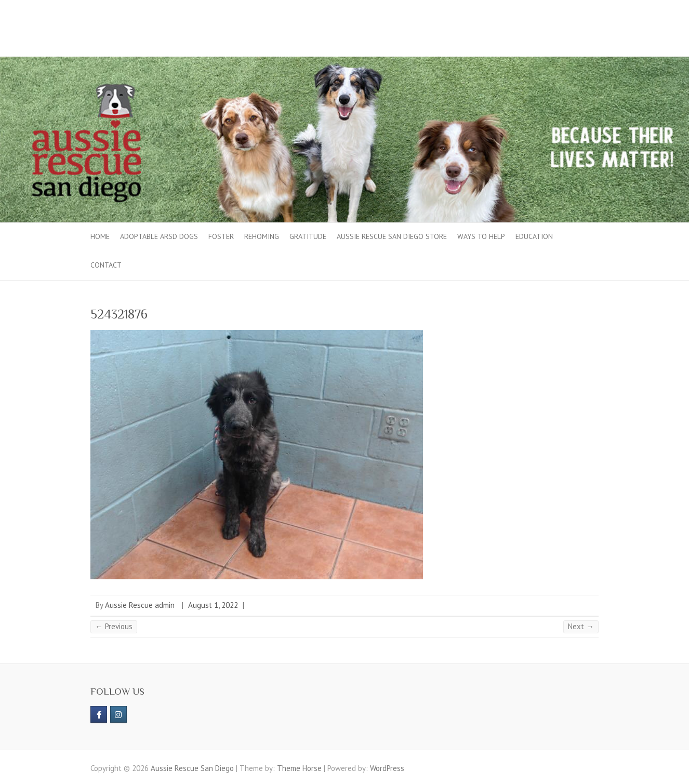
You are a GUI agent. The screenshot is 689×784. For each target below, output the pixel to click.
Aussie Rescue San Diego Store (392, 236)
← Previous (114, 626)
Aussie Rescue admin (140, 605)
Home (100, 236)
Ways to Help (481, 236)
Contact (106, 265)
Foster (221, 236)
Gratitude (308, 236)
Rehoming (262, 236)
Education (534, 236)
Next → (581, 626)
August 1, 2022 (213, 605)
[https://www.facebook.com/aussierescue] (99, 714)
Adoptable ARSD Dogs (159, 236)
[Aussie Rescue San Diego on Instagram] (118, 714)
